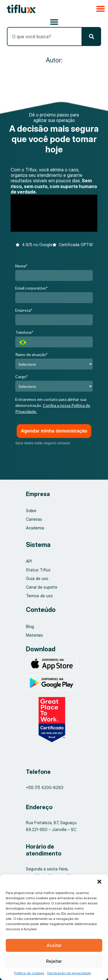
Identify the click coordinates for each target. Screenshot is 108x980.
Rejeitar (54, 961)
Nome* (21, 266)
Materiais (34, 635)
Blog (30, 626)
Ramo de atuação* (32, 354)
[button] (99, 882)
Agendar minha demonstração (54, 431)
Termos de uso (39, 596)
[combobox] (44, 37)
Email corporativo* (32, 288)
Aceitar (54, 945)
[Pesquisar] (92, 37)
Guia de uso (37, 578)
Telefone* (24, 332)
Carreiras (34, 519)
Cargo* (22, 377)
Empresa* (24, 310)
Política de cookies (29, 973)
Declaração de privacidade (69, 973)
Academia (35, 528)
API (29, 561)
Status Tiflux (38, 570)
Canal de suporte (42, 587)
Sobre (31, 511)
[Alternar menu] (54, 22)
